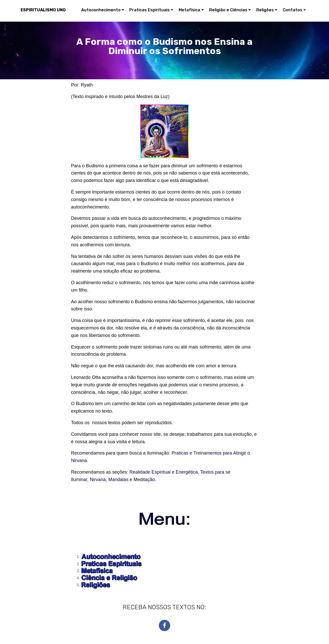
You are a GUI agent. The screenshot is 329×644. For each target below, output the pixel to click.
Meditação (144, 480)
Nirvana (98, 480)
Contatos (293, 10)
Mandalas (118, 480)
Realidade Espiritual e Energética (163, 472)
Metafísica (189, 10)
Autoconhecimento (101, 10)
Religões (265, 10)
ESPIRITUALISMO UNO (43, 10)
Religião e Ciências (228, 10)
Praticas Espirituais (149, 10)
